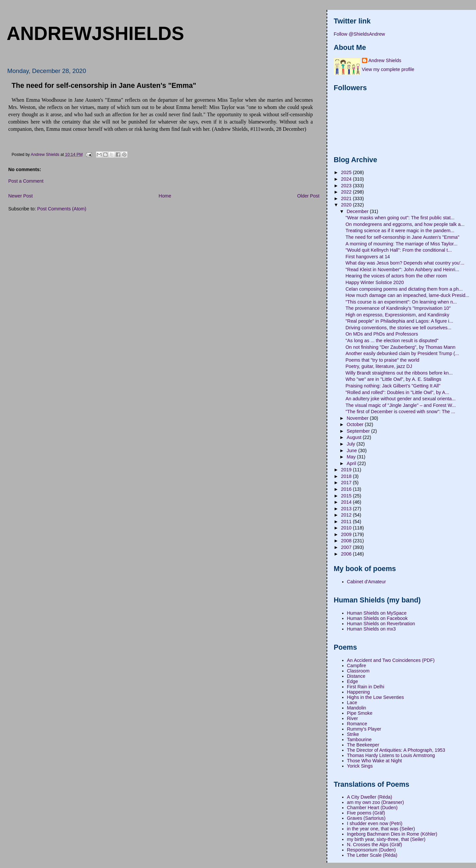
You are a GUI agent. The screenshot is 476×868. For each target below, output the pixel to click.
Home (165, 196)
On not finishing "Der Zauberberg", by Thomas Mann (400, 347)
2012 (347, 515)
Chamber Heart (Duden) (372, 808)
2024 (347, 179)
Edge (353, 681)
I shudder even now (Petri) (375, 823)
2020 (347, 205)
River (353, 718)
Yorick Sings (360, 766)
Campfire (357, 666)
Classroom (358, 671)
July (352, 444)
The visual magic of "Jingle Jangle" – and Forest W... (401, 405)
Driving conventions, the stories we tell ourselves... (398, 328)
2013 (347, 509)
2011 (347, 522)
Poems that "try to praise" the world (382, 360)
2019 (347, 470)
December (358, 211)
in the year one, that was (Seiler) (381, 829)
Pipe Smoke (360, 713)
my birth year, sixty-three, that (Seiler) (386, 839)
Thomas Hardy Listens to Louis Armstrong (391, 755)
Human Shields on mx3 (372, 629)
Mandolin (357, 708)
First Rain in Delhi (366, 687)
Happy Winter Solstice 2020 (375, 282)
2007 (347, 547)
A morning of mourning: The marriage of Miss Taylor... (401, 244)
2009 (347, 534)
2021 (347, 199)
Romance (357, 724)
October (356, 424)
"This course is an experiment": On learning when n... (401, 302)
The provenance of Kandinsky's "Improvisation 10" (398, 308)
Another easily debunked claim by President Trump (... (402, 353)
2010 (347, 528)
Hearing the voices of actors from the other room (396, 276)
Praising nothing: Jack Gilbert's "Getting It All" (393, 386)
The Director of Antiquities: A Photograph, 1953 (396, 750)
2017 (347, 483)
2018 (347, 476)
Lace (352, 703)
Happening (358, 692)
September (359, 431)
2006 (347, 554)
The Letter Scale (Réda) (372, 855)
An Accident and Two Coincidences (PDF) (391, 660)
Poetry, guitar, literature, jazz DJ (379, 366)
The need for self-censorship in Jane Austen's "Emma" (402, 237)
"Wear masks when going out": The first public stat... (400, 218)
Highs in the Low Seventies (376, 697)
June (353, 451)
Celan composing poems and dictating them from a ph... (404, 289)
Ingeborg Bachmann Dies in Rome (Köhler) (392, 834)
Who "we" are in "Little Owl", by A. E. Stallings (393, 379)
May (352, 457)
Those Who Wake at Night (375, 761)
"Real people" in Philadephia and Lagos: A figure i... (399, 321)
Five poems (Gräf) (366, 813)
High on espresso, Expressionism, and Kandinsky (397, 315)
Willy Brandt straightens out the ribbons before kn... (399, 373)
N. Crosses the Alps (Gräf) (375, 845)
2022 (347, 192)
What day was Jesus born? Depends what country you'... (405, 263)
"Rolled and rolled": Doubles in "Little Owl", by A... (397, 392)
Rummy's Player (364, 729)
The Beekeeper (363, 745)
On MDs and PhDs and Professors (382, 334)
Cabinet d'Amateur (367, 582)
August (355, 437)
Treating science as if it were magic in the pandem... (400, 231)
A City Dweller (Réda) (370, 797)
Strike (353, 734)
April (352, 463)
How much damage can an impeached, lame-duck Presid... (407, 295)
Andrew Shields (385, 60)
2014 (347, 502)
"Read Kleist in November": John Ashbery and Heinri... (402, 270)
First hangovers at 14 (368, 257)
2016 (347, 489)
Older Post (308, 196)
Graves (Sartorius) (366, 818)
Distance (356, 676)
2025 (347, 172)
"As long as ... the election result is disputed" (392, 341)
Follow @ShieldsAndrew (359, 34)
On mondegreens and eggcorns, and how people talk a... (405, 224)
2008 (347, 541)
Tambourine (359, 740)
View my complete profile (388, 69)
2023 (347, 186)
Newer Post (20, 196)
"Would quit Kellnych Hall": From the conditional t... (398, 250)
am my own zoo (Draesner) (376, 802)
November (358, 418)
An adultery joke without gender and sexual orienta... (400, 399)
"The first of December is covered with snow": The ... (400, 412)
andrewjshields (95, 33)
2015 (347, 496)
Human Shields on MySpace (377, 613)
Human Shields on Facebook (377, 618)
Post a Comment (26, 181)
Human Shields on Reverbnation (381, 624)
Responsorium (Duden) (372, 850)
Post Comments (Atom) (62, 209)
